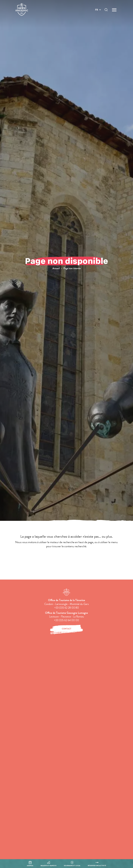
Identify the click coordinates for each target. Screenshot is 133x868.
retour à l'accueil (67, 557)
